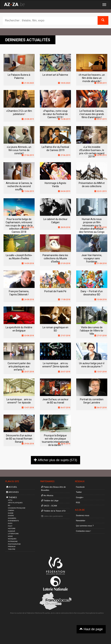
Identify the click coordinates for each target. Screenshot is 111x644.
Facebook (80, 487)
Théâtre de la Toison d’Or (53, 511)
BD (9, 505)
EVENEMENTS (13, 521)
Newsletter (81, 521)
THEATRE (12, 549)
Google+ (80, 497)
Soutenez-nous (82, 515)
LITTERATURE (13, 534)
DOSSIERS (12, 518)
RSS (78, 503)
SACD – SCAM (49, 506)
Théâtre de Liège (50, 501)
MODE (10, 536)
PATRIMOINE (13, 541)
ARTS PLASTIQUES (15, 503)
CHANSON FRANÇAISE (17, 508)
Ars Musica (47, 495)
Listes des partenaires (52, 516)
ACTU (10, 500)
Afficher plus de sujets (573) (56, 460)
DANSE (11, 513)
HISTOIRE (12, 529)
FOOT (10, 526)
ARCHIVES (12, 492)
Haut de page (91, 629)
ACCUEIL (12, 487)
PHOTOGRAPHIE (14, 544)
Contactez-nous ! (83, 531)
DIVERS (11, 516)
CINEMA (11, 510)
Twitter (79, 492)
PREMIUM (12, 547)
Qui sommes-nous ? (85, 526)
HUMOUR (11, 531)
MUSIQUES (12, 539)
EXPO (10, 523)
